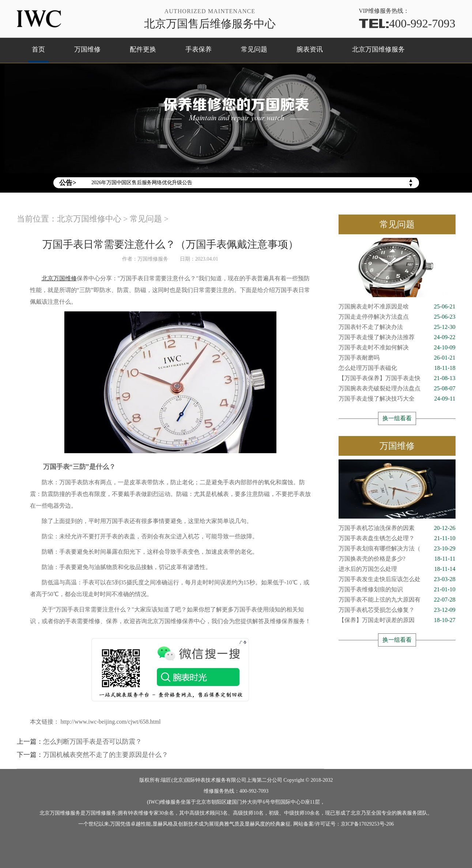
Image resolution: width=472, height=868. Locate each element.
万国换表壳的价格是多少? (397, 559)
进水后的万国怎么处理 (397, 569)
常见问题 (254, 49)
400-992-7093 (407, 23)
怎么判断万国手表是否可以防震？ (92, 742)
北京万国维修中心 (89, 219)
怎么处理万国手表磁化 (397, 368)
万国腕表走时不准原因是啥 (397, 307)
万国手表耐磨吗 (397, 358)
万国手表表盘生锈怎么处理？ (397, 538)
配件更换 (143, 49)
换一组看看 (397, 418)
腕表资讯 (310, 49)
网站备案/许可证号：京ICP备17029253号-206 (343, 824)
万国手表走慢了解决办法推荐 (397, 337)
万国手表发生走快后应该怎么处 (397, 579)
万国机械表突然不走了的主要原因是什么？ (106, 755)
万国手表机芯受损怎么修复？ (397, 610)
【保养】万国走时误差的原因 (397, 620)
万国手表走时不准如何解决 (397, 348)
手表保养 (199, 49)
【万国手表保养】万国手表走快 (397, 378)
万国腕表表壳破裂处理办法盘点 (397, 388)
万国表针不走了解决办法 (397, 327)
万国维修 (87, 49)
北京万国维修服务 (378, 49)
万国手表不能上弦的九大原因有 (397, 600)
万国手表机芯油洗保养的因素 (397, 528)
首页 (38, 49)
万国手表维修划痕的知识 (397, 590)
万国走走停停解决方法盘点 (397, 317)
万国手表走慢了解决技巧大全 (397, 399)
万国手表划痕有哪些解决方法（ (397, 549)
